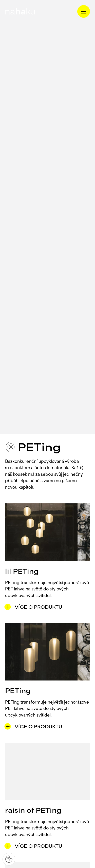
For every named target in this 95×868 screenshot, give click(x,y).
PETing (18, 692)
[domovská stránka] (20, 11)
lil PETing (22, 572)
